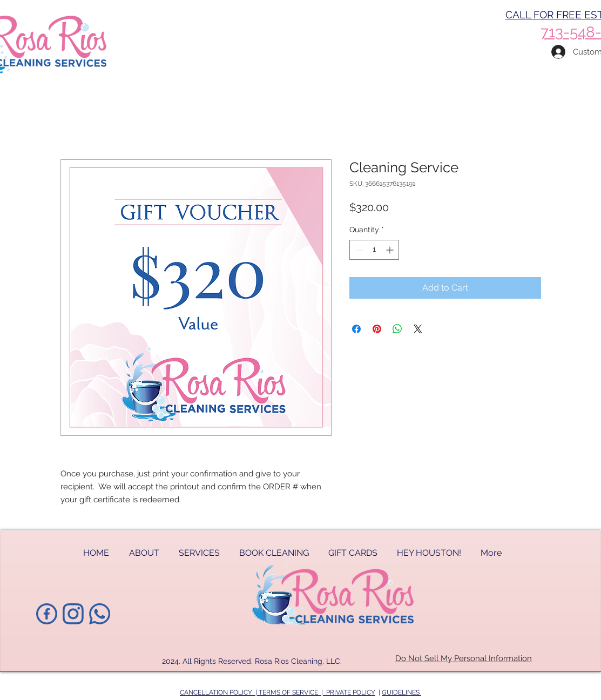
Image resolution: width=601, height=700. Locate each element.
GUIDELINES (401, 692)
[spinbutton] (374, 250)
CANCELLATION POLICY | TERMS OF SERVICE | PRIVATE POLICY (278, 692)
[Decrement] (358, 250)
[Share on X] (418, 329)
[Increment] (391, 250)
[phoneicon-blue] (100, 614)
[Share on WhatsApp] (397, 329)
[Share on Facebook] (356, 329)
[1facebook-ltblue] (47, 614)
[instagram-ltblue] (73, 614)
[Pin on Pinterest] (377, 329)
